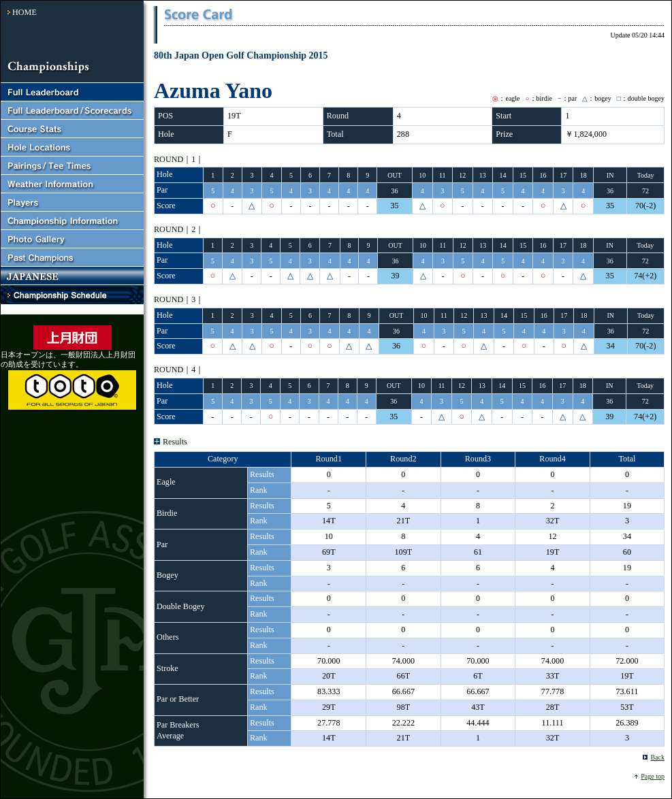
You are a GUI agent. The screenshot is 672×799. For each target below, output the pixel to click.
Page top (653, 776)
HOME (25, 12)
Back (657, 757)
